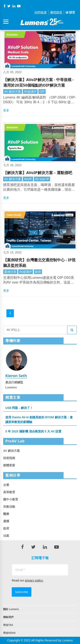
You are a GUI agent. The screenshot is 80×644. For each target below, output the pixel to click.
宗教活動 (9, 507)
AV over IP (42, 179)
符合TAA (8, 625)
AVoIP (28, 179)
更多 (6, 110)
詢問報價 (41, 12)
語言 (70, 12)
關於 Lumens (11, 609)
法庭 (6, 536)
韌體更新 (9, 465)
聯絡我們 (8, 617)
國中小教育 (11, 499)
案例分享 (10, 272)
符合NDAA (9, 633)
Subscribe (22, 592)
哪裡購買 (56, 12)
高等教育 (9, 492)
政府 (38, 272)
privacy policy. (34, 580)
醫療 (6, 514)
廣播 (6, 521)
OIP (42, 92)
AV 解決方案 (13, 92)
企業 (6, 485)
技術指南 (9, 458)
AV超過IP (30, 92)
